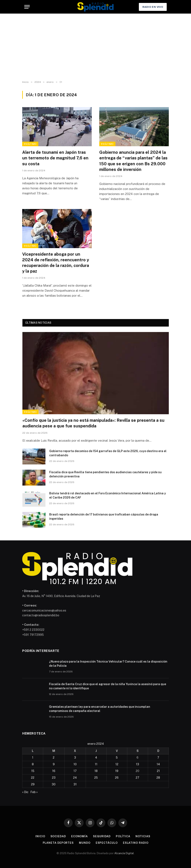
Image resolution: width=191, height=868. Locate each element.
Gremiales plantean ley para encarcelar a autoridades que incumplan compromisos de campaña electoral (100, 709)
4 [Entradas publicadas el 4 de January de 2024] (96, 758)
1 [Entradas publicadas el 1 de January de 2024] (33, 758)
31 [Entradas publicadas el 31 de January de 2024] (75, 784)
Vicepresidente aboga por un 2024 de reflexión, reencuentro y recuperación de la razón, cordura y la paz (56, 263)
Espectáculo (107, 843)
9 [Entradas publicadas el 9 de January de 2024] (54, 764)
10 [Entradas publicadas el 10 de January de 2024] (75, 764)
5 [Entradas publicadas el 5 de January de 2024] (117, 758)
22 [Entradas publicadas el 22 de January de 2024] (33, 778)
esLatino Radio (136, 843)
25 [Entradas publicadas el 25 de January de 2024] (96, 778)
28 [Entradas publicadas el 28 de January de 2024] (158, 778)
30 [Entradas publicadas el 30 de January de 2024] (54, 784)
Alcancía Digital (124, 853)
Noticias (143, 836)
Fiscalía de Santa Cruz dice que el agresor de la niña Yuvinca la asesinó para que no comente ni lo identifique (108, 686)
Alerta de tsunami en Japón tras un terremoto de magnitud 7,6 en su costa (55, 158)
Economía (79, 836)
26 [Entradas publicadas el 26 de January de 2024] (117, 778)
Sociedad (58, 836)
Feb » (34, 792)
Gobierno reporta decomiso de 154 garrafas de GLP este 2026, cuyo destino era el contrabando (108, 453)
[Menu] (27, 7)
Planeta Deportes (58, 843)
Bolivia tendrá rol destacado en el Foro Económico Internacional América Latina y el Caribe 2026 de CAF (108, 495)
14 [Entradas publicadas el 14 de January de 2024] (158, 764)
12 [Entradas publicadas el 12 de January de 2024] (117, 764)
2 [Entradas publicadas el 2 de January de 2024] (54, 758)
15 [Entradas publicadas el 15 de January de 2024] (33, 771)
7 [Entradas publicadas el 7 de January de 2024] (158, 758)
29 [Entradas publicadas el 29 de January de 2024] (33, 784)
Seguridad (102, 836)
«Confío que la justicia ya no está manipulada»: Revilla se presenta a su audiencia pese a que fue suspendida (93, 423)
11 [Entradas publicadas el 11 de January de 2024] (96, 764)
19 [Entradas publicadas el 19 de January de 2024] (117, 771)
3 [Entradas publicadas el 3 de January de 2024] (75, 758)
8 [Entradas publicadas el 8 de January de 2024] (33, 764)
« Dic (25, 792)
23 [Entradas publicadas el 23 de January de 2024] (54, 778)
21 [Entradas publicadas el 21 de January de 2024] (158, 771)
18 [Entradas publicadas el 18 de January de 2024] (96, 771)
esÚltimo (30, 144)
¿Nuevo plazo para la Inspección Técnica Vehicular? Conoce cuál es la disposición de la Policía (108, 664)
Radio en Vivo (153, 7)
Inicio (40, 836)
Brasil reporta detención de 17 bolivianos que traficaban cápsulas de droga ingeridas (104, 517)
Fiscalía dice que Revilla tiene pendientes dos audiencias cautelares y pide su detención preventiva (105, 474)
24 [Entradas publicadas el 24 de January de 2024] (75, 778)
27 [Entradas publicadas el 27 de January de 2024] (137, 778)
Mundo (85, 843)
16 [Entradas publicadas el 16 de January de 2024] (54, 771)
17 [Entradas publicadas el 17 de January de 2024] (75, 771)
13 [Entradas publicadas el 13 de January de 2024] (137, 764)
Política (123, 836)
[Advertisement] (95, 47)
